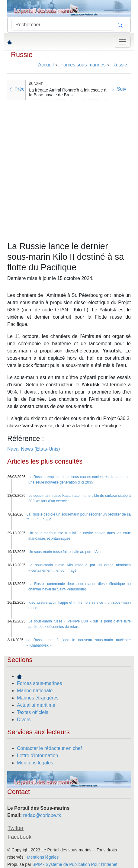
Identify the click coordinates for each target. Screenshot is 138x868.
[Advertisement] (69, 169)
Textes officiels (33, 712)
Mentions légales (35, 763)
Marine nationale (35, 691)
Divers (24, 720)
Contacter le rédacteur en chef (49, 748)
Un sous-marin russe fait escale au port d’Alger (66, 552)
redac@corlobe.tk (42, 815)
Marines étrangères (38, 698)
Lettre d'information (37, 755)
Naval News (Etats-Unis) (34, 449)
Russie (22, 55)
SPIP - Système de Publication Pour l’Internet (75, 864)
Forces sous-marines (39, 683)
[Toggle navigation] (122, 42)
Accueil (46, 65)
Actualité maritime (36, 705)
